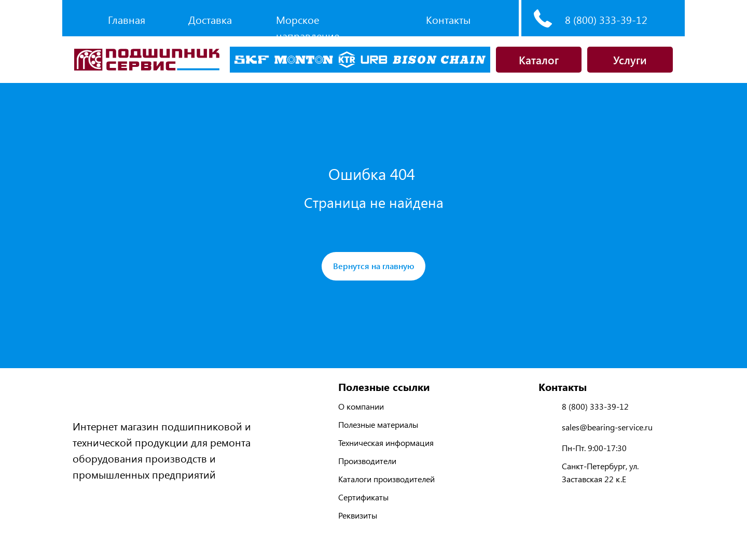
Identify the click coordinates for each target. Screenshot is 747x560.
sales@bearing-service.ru (607, 427)
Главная (127, 19)
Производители (367, 461)
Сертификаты (363, 497)
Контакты (448, 19)
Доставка (210, 19)
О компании (361, 406)
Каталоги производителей (386, 479)
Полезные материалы (378, 424)
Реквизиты (358, 515)
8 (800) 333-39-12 (606, 19)
